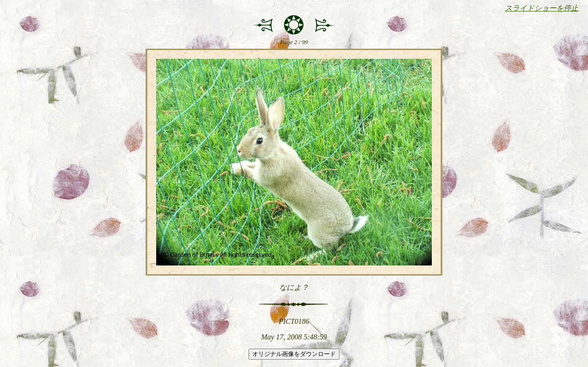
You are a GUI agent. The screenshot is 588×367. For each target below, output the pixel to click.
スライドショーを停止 (542, 8)
